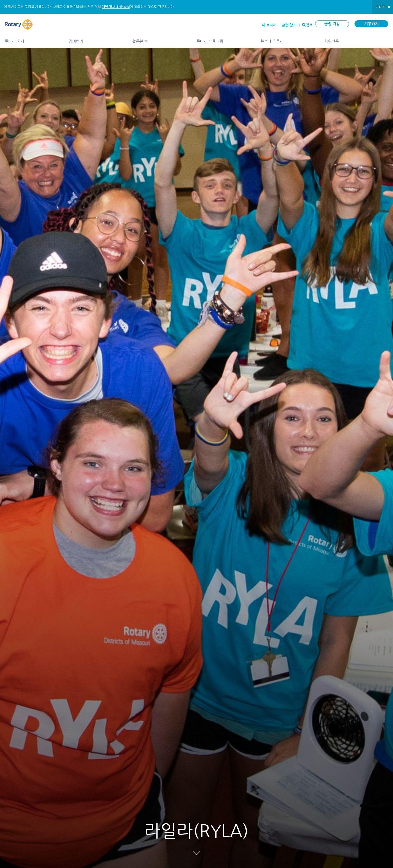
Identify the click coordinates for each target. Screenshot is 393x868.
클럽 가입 (332, 24)
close (380, 7)
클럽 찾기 (289, 25)
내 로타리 (269, 25)
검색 (309, 25)
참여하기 (96, 39)
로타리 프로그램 (223, 39)
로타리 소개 (31, 39)
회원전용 (356, 39)
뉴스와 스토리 (287, 39)
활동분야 (159, 39)
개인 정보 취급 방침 (116, 7)
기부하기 (371, 24)
